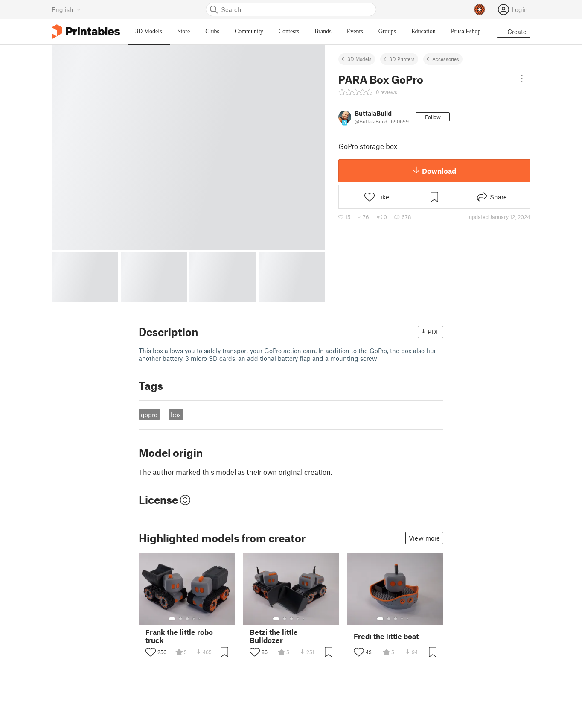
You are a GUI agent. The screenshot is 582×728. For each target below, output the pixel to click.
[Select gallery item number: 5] (200, 619)
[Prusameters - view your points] (480, 9)
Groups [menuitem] (387, 31)
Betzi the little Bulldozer (274, 636)
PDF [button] (431, 332)
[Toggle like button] (151, 652)
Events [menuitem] (355, 31)
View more (424, 538)
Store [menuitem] (184, 31)
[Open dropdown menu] (522, 79)
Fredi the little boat (386, 636)
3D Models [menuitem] (149, 31)
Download (434, 171)
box (176, 415)
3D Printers (402, 59)
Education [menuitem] (423, 31)
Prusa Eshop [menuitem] (466, 31)
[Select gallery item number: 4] (194, 619)
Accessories (446, 59)
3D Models (359, 59)
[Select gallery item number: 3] (187, 619)
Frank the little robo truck (179, 636)
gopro (149, 415)
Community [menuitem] (249, 31)
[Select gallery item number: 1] (172, 619)
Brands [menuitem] (323, 31)
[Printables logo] (86, 32)
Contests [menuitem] (289, 31)
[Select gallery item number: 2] (180, 619)
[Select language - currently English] (66, 9)
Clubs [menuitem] (212, 31)
